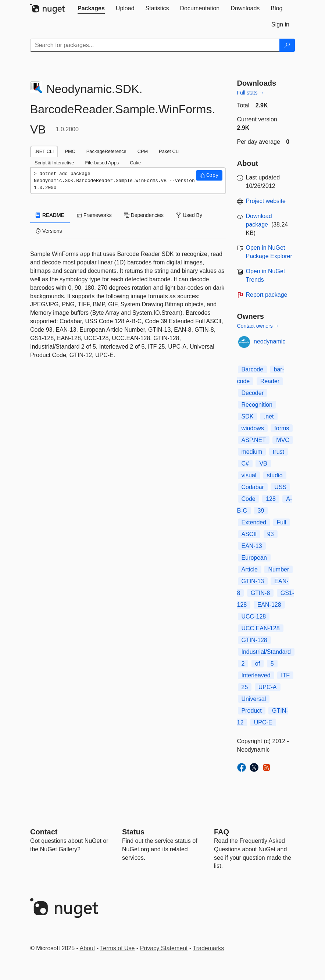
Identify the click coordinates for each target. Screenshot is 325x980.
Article (250, 569)
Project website (266, 201)
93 (271, 534)
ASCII (249, 534)
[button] (209, 175)
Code (249, 499)
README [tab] (50, 215)
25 (245, 687)
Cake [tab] (135, 163)
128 (271, 499)
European (254, 558)
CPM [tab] (143, 151)
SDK (248, 416)
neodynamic (269, 341)
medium (252, 452)
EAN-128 (269, 605)
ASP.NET (254, 440)
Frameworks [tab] (94, 215)
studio (275, 475)
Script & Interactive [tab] (54, 163)
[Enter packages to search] (155, 45)
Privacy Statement (164, 948)
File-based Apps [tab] (102, 163)
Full (282, 522)
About (87, 948)
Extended (254, 522)
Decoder (253, 393)
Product (252, 711)
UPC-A (268, 687)
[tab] (91, 8)
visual (249, 475)
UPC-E (263, 722)
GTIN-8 (260, 593)
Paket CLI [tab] (169, 151)
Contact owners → (258, 326)
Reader (270, 381)
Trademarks (209, 948)
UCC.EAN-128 (261, 628)
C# (245, 464)
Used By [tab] (189, 215)
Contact (44, 832)
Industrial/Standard (266, 652)
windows (253, 428)
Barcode (253, 369)
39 (261, 511)
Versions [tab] (49, 231)
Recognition (257, 405)
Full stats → (251, 93)
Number (278, 569)
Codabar (253, 487)
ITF (285, 675)
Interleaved (256, 675)
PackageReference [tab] (106, 151)
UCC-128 (254, 616)
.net (269, 416)
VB (263, 464)
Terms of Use (117, 948)
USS (280, 487)
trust (278, 452)
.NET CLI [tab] (44, 151)
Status (133, 832)
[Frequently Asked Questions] (222, 832)
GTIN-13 (253, 581)
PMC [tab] (70, 151)
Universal (254, 699)
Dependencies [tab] (144, 215)
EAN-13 (252, 546)
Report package (267, 295)
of (258, 664)
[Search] (287, 45)
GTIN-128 (254, 640)
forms (282, 428)
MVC (283, 440)
